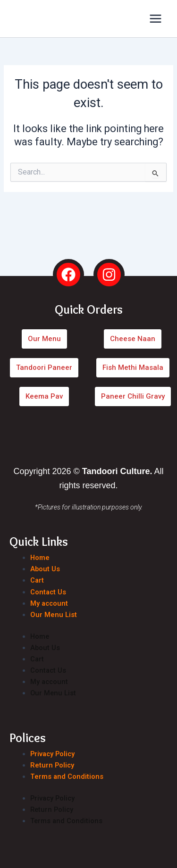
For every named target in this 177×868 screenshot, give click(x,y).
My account (49, 603)
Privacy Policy (52, 754)
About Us (45, 569)
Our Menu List (54, 615)
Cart (37, 580)
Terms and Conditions (67, 776)
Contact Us (48, 592)
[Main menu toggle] (156, 19)
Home (40, 558)
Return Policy (52, 765)
